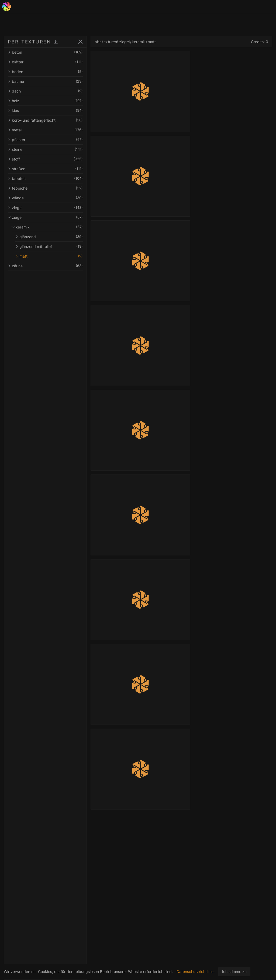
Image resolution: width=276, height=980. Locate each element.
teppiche (45, 188)
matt (49, 256)
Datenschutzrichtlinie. (196, 972)
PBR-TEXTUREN (29, 42)
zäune (45, 266)
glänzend (49, 237)
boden (45, 72)
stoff (45, 159)
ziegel (45, 208)
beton (45, 52)
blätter (45, 62)
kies (45, 110)
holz (45, 101)
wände (45, 198)
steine (45, 149)
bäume (45, 81)
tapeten (45, 178)
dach (45, 91)
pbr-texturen (106, 42)
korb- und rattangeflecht (45, 120)
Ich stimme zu (234, 972)
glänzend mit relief (49, 246)
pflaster (45, 140)
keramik (47, 227)
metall (45, 130)
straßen (45, 169)
